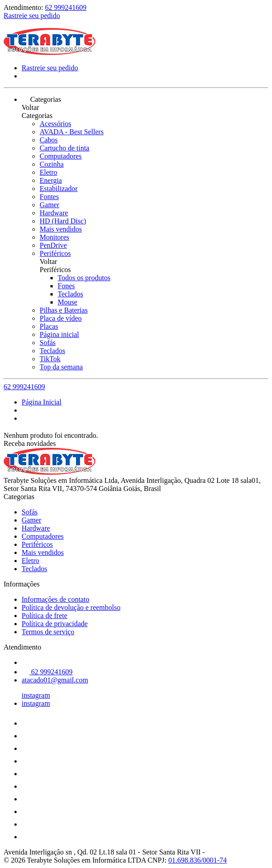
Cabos (49, 140)
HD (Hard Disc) (63, 221)
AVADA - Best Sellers (72, 132)
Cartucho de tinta (64, 148)
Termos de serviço (48, 632)
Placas (49, 326)
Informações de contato (55, 599)
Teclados (70, 294)
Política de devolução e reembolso (71, 607)
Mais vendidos (61, 229)
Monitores (54, 237)
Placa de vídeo (61, 318)
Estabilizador (59, 189)
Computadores (61, 156)
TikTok (50, 359)
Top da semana (61, 367)
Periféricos (55, 253)
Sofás (48, 343)
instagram (36, 695)
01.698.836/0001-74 (198, 860)
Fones (66, 286)
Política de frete (44, 616)
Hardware (54, 213)
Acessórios (55, 124)
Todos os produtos (84, 278)
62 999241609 (66, 7)
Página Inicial (41, 402)
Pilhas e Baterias (64, 310)
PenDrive (53, 245)
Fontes (49, 197)
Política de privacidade (55, 624)
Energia (51, 180)
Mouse (68, 302)
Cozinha (52, 164)
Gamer (50, 205)
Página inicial (59, 334)
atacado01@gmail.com (55, 680)
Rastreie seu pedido (32, 16)
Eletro (48, 172)
